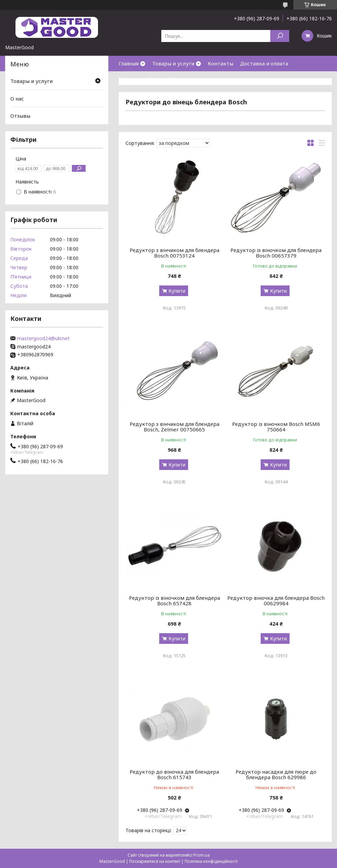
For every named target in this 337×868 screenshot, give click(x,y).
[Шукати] (280, 36)
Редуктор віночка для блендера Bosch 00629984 (276, 600)
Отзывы (20, 116)
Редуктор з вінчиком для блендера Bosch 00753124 (175, 253)
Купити (177, 291)
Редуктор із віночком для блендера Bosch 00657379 (276, 253)
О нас (176, 79)
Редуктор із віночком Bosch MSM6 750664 (276, 427)
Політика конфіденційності (211, 861)
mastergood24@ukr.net (44, 338)
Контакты (220, 63)
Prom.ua (202, 855)
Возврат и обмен (140, 79)
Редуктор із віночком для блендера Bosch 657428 (175, 600)
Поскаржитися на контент (155, 861)
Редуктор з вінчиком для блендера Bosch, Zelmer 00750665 (175, 427)
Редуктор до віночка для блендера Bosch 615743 (174, 774)
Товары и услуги (173, 63)
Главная (129, 63)
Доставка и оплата (264, 63)
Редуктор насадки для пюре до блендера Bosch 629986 (276, 774)
